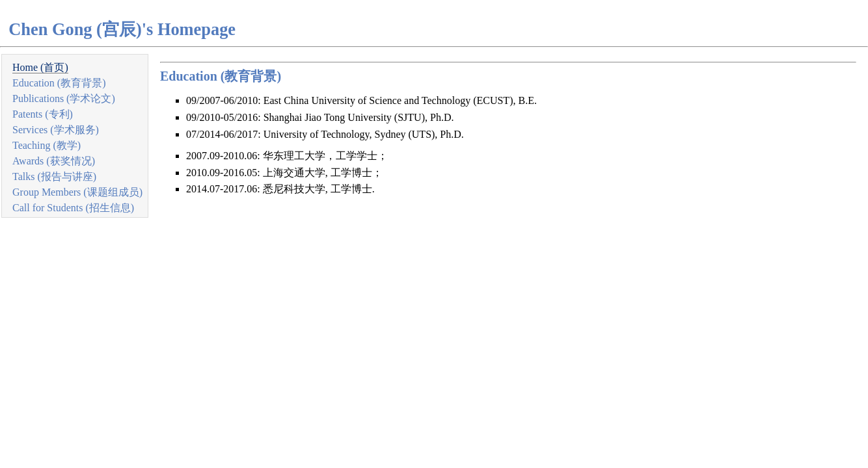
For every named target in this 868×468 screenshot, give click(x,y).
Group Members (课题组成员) (77, 192)
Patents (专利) (43, 114)
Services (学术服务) (56, 130)
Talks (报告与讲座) (54, 176)
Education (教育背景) (59, 83)
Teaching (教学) (47, 145)
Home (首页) (40, 67)
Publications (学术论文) (64, 98)
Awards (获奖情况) (54, 161)
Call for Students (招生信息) (73, 208)
